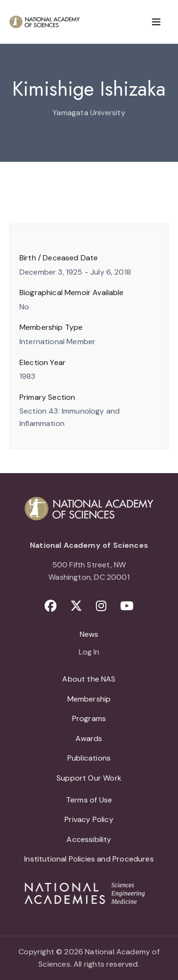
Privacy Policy (89, 819)
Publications (89, 758)
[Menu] (156, 22)
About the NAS (89, 679)
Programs (89, 718)
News (89, 634)
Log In (89, 653)
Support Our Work (89, 778)
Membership (89, 699)
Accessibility (89, 839)
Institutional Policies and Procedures (89, 859)
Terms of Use (89, 800)
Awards (89, 738)
